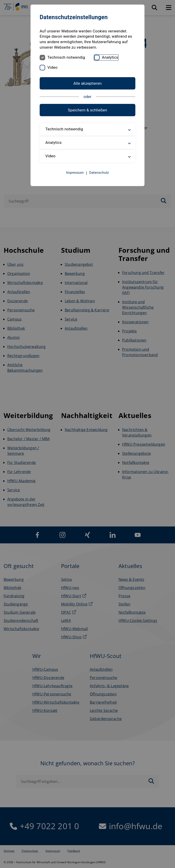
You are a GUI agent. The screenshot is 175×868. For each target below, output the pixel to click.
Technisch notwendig (66, 57)
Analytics (110, 57)
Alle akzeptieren (87, 83)
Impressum (75, 173)
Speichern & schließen (87, 110)
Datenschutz (99, 173)
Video (53, 67)
